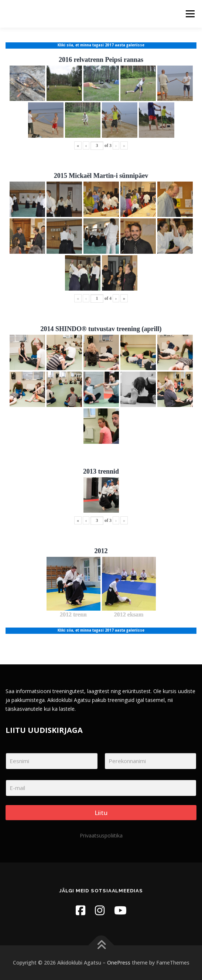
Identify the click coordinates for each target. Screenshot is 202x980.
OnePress (119, 963)
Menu (190, 14)
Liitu (101, 813)
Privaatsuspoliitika (101, 835)
